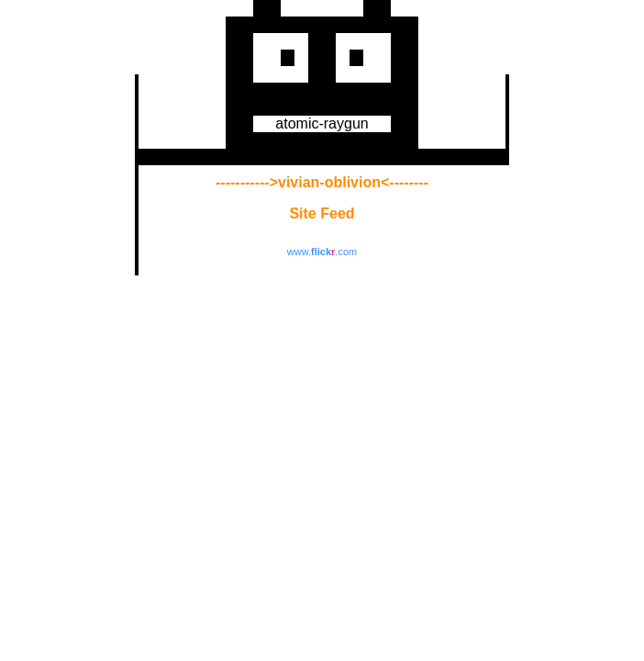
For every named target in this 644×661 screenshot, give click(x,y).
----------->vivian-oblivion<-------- (322, 182)
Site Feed (322, 213)
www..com (322, 252)
